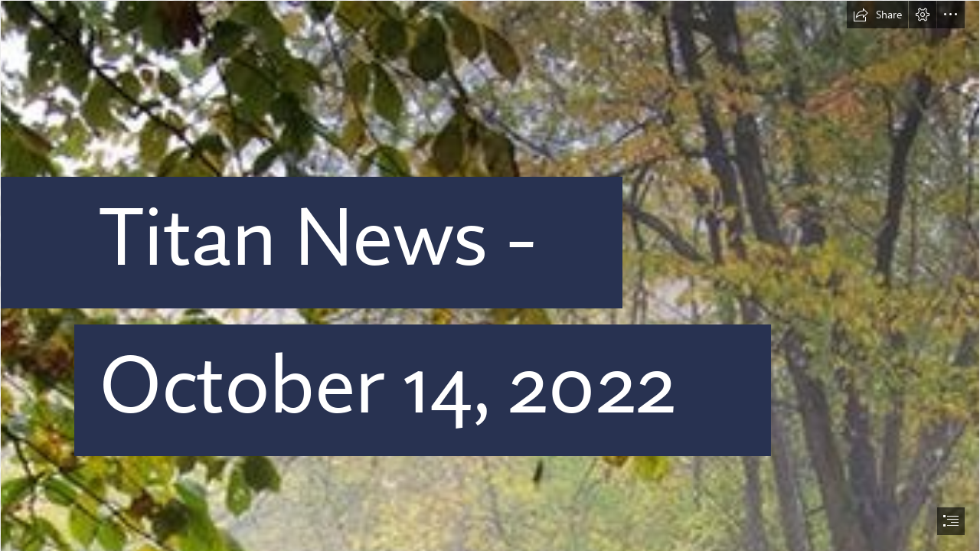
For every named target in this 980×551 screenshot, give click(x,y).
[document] (490, 275)
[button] (877, 15)
